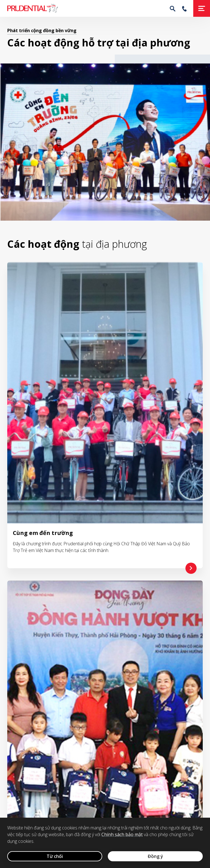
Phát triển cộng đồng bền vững (42, 30)
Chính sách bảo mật (122, 834)
